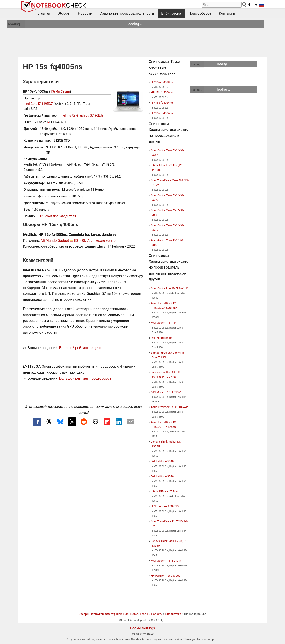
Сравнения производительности (127, 13)
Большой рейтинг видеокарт (83, 348)
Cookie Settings (142, 628)
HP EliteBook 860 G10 (165, 506)
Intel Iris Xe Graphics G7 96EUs (82, 116)
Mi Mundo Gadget (55, 241)
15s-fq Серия (60, 92)
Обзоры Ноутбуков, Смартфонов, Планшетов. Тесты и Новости (121, 614)
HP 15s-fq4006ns (162, 113)
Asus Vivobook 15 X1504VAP (169, 407)
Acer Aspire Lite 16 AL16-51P (169, 288)
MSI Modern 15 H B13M (166, 561)
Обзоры (64, 13)
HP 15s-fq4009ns (162, 92)
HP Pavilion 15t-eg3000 (166, 576)
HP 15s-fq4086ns (162, 103)
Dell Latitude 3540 (162, 476)
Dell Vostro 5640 (161, 338)
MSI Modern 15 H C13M (166, 392)
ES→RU (80, 241)
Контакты (227, 13)
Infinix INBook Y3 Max (165, 491)
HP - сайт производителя (57, 216)
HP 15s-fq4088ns (162, 82)
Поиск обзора (200, 13)
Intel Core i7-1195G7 (38, 104)
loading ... (16, 24)
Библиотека (171, 13)
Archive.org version (102, 241)
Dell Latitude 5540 (162, 461)
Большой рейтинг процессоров (85, 378)
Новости (85, 13)
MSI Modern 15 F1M (164, 323)
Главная (44, 13)
